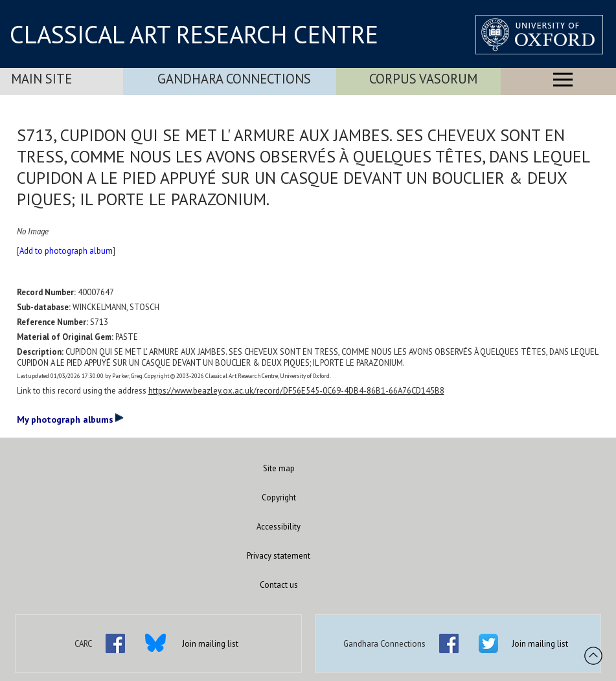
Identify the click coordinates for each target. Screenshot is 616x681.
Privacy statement (279, 556)
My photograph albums (70, 419)
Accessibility (279, 527)
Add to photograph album (66, 251)
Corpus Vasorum (423, 79)
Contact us (279, 585)
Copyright (279, 497)
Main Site (41, 79)
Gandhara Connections (234, 79)
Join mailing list (210, 644)
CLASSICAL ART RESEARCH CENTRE (194, 34)
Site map (279, 468)
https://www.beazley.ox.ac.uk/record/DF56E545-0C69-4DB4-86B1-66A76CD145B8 (296, 391)
